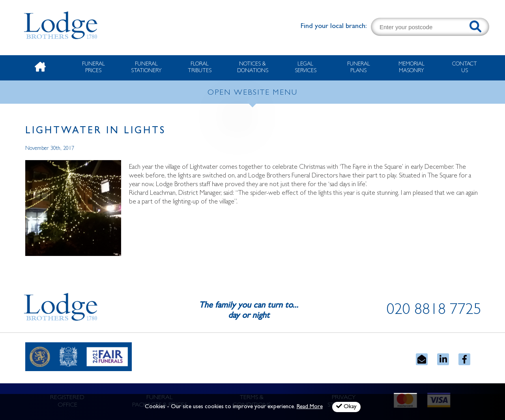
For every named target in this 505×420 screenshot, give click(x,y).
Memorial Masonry (411, 68)
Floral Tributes (200, 68)
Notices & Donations (253, 68)
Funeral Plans (359, 68)
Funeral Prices (94, 68)
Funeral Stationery (146, 68)
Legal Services (306, 68)
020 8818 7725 (434, 311)
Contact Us (465, 68)
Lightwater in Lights (95, 132)
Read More (310, 407)
